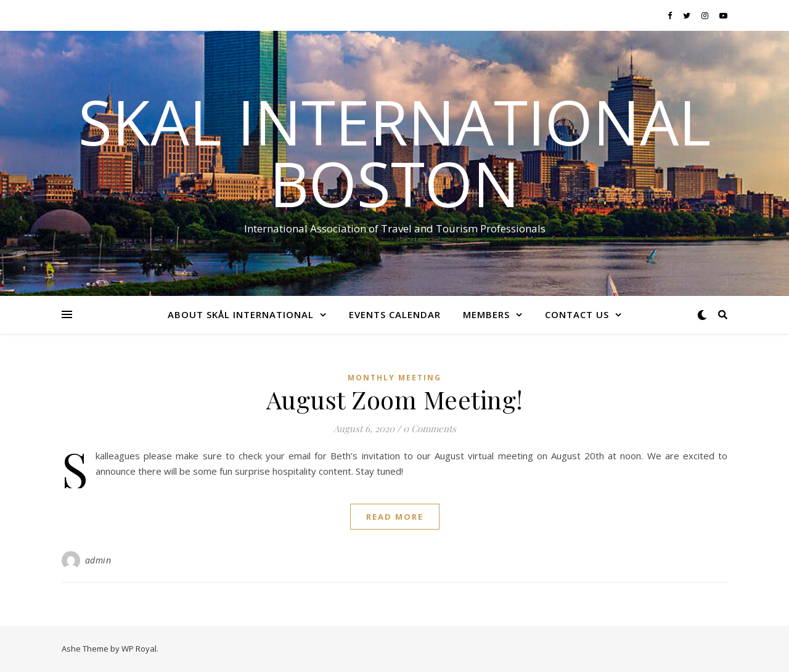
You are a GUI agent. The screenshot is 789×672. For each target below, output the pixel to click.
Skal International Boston (394, 152)
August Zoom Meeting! (395, 399)
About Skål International (241, 314)
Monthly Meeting (394, 378)
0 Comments (430, 428)
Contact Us (577, 314)
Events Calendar (395, 314)
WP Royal (139, 649)
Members (486, 314)
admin (98, 560)
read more (395, 517)
